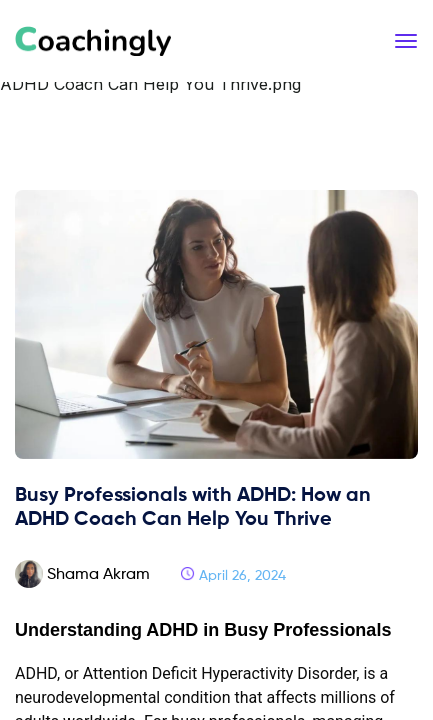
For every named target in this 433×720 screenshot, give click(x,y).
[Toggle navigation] (406, 41)
